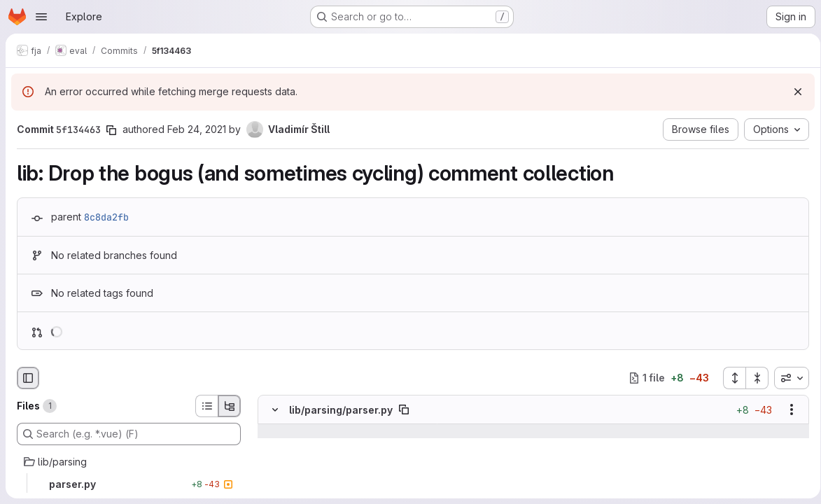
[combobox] (787, 378)
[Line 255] (273, 445)
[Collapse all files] (752, 378)
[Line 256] (273, 459)
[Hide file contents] (275, 409)
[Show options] (787, 409)
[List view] (206, 406)
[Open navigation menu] (41, 17)
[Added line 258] (547, 487)
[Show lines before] (275, 431)
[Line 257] (273, 473)
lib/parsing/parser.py (341, 410)
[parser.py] (129, 484)
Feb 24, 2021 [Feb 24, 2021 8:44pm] (197, 129)
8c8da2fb (106, 217)
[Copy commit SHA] (111, 130)
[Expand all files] (729, 378)
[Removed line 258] (273, 487)
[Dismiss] (793, 92)
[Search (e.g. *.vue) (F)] (129, 434)
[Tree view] (230, 406)
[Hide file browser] (28, 378)
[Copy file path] (404, 409)
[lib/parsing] (129, 462)
